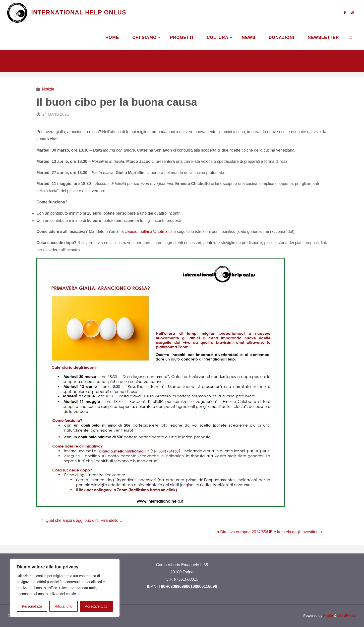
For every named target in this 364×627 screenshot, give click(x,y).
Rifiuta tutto (64, 606)
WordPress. (347, 616)
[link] (351, 37)
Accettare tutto (96, 606)
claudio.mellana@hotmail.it (149, 231)
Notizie (48, 89)
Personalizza (32, 606)
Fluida (328, 616)
